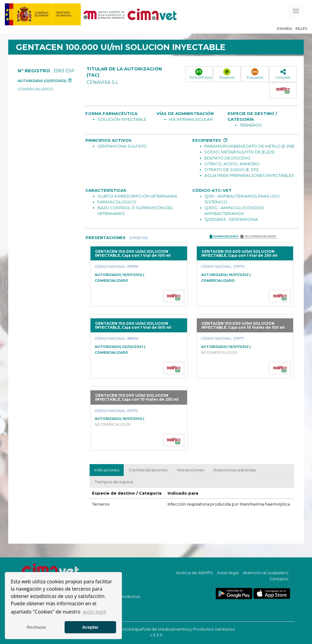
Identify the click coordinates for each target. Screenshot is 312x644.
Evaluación (255, 74)
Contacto (279, 579)
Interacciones (190, 470)
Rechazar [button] (37, 627)
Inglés (301, 29)
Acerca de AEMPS (195, 573)
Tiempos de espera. (114, 482)
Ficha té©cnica (200, 74)
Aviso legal (228, 573)
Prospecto (227, 74)
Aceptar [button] (90, 627)
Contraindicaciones (148, 470)
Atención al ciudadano (266, 573)
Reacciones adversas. (235, 470)
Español (285, 29)
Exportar (138, 238)
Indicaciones (107, 470)
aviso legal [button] (94, 612)
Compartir (283, 74)
